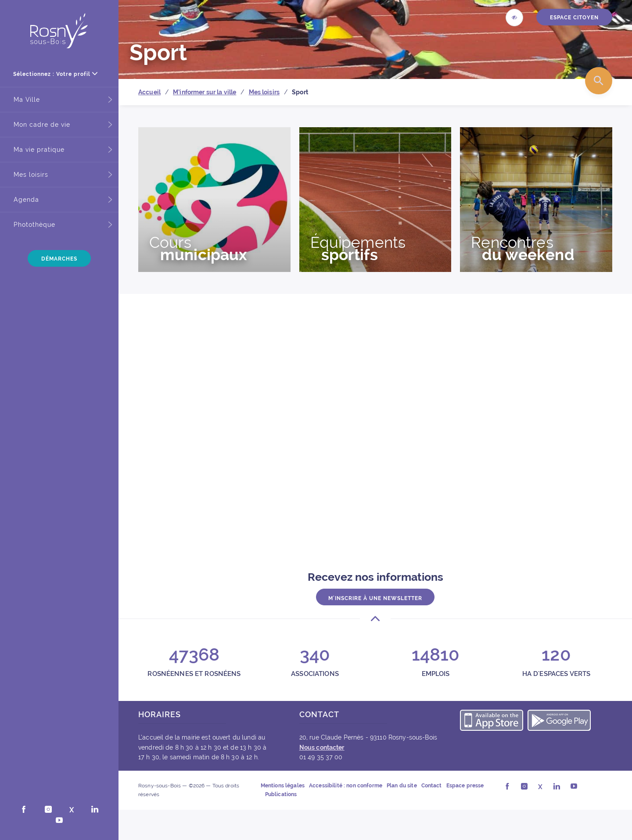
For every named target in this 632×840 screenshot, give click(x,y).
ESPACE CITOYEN (574, 18)
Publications (281, 794)
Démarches (59, 259)
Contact (432, 786)
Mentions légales (283, 786)
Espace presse (465, 786)
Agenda (26, 200)
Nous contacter (322, 747)
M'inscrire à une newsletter (375, 597)
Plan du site (402, 786)
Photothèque (34, 225)
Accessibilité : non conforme (346, 786)
